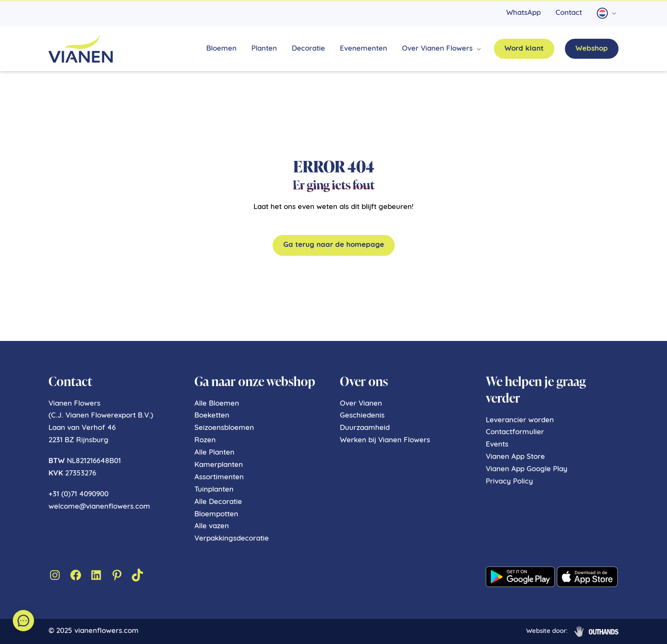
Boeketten (212, 416)
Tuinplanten (214, 490)
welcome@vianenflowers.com (99, 507)
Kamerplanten (219, 465)
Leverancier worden (520, 420)
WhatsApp (523, 13)
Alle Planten (214, 453)
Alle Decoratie (218, 502)
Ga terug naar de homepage (334, 245)
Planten (264, 49)
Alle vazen (212, 526)
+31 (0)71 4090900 (78, 494)
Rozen (205, 440)
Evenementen (363, 49)
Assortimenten (219, 477)
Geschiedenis (362, 416)
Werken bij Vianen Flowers (385, 440)
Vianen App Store (515, 457)
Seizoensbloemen (224, 428)
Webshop (592, 49)
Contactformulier (515, 432)
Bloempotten (216, 514)
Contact (569, 13)
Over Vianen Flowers (437, 49)
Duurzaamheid (365, 428)
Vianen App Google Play (527, 469)
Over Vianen (361, 404)
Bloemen (221, 49)
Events (497, 445)
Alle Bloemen (217, 404)
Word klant (524, 49)
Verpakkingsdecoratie (232, 539)
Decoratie (308, 49)
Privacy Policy (509, 482)
